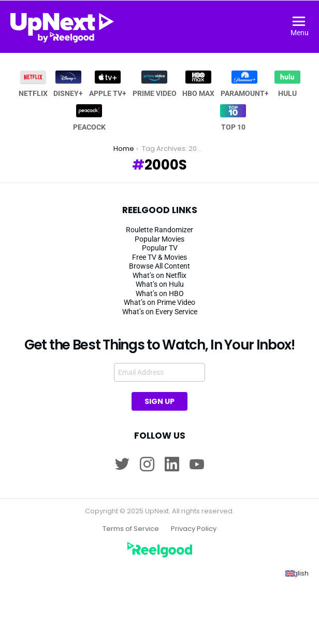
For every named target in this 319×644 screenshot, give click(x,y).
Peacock (89, 118)
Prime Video (155, 84)
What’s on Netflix (160, 275)
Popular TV (160, 248)
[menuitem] (297, 573)
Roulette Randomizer (160, 230)
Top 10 (233, 118)
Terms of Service (131, 529)
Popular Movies (160, 239)
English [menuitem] (297, 573)
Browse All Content (160, 266)
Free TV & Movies (160, 257)
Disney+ (68, 84)
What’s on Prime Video (160, 302)
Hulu (287, 84)
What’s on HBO (160, 293)
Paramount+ (245, 84)
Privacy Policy (194, 529)
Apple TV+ (108, 84)
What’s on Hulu (160, 284)
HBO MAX (198, 84)
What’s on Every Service (160, 312)
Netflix (33, 84)
